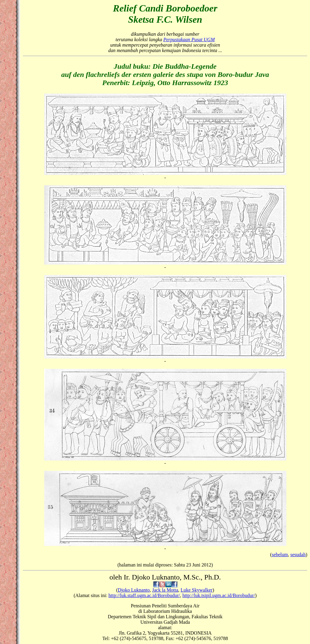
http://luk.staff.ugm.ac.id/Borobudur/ (144, 595)
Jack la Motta (165, 590)
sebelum (280, 555)
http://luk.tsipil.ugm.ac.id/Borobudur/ (219, 595)
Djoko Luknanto (134, 590)
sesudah (298, 555)
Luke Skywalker (197, 590)
